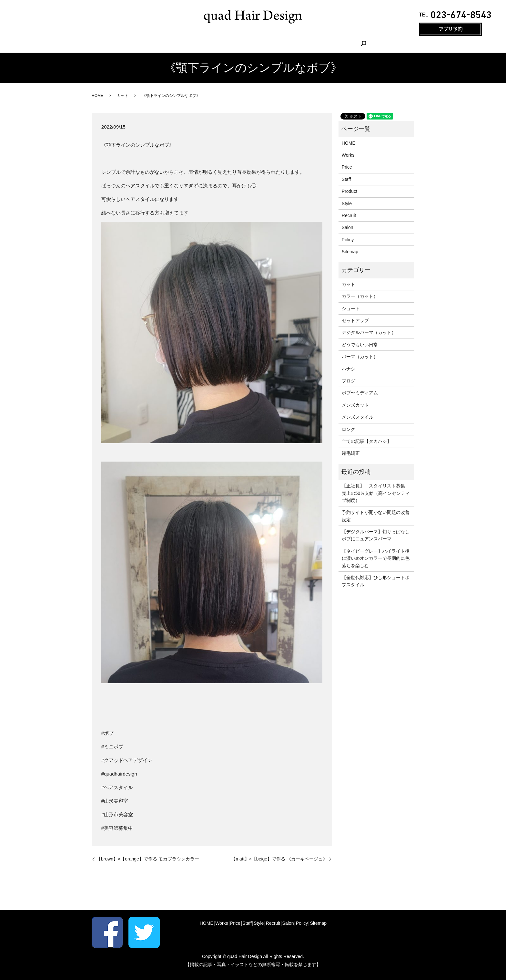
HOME (176, 43)
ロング (349, 429)
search (332, 43)
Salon (310, 43)
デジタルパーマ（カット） (369, 332)
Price (222, 43)
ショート (351, 308)
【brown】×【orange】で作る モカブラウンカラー (148, 859)
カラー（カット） (360, 296)
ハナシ (349, 369)
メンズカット (355, 405)
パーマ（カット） (360, 357)
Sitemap (350, 252)
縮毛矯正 (351, 453)
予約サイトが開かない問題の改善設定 (376, 516)
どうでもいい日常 (360, 345)
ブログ (349, 381)
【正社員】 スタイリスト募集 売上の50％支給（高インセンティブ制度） (376, 493)
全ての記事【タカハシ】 (367, 441)
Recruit (287, 43)
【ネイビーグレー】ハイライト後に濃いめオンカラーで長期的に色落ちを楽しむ (376, 558)
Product (349, 191)
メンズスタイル (358, 417)
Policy (348, 240)
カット (123, 96)
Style (263, 43)
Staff (243, 43)
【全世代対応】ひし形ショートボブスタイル (376, 581)
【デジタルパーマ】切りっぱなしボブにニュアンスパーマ (376, 535)
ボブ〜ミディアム (360, 393)
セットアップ (355, 320)
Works (200, 43)
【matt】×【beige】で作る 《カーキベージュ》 (279, 859)
